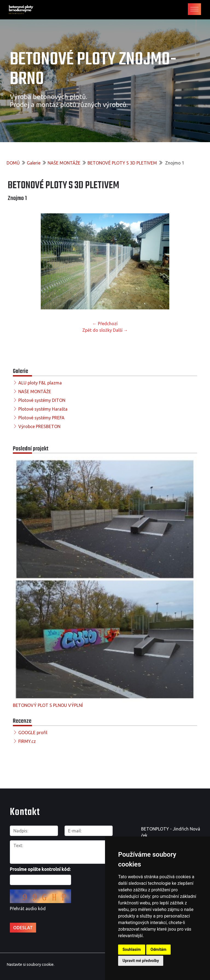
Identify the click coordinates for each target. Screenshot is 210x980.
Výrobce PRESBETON (39, 426)
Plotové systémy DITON (42, 400)
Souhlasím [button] (132, 949)
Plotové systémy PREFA (41, 418)
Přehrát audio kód (28, 909)
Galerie (34, 163)
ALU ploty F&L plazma (40, 383)
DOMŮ (13, 163)
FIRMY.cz (27, 741)
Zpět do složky (97, 330)
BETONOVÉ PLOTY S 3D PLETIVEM (122, 163)
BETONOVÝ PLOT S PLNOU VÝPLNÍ (48, 705)
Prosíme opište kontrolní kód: (40, 869)
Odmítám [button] (159, 949)
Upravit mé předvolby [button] (141, 961)
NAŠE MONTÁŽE (64, 163)
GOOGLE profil (33, 733)
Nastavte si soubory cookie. (30, 964)
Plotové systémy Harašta (43, 409)
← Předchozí (105, 324)
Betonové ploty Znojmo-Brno (93, 69)
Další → (120, 330)
